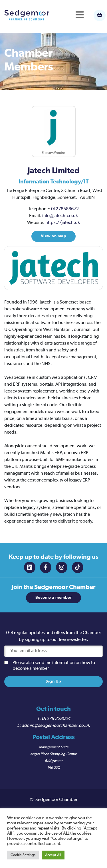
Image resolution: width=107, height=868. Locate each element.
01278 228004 (56, 719)
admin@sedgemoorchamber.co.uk (56, 726)
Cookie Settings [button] (23, 855)
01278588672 (65, 209)
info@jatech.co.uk (60, 216)
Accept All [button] (53, 855)
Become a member (54, 598)
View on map (54, 236)
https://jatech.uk (63, 223)
